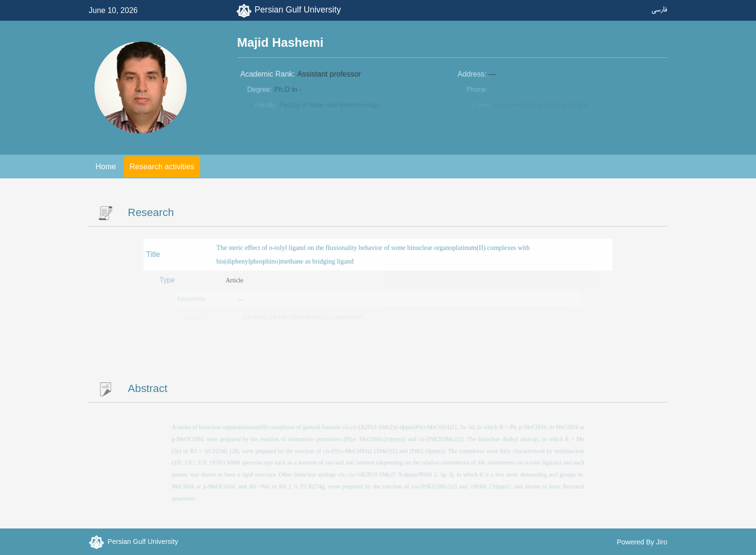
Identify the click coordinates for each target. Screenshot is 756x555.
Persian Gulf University (298, 10)
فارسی (659, 9)
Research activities (162, 167)
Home (106, 167)
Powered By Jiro (642, 542)
